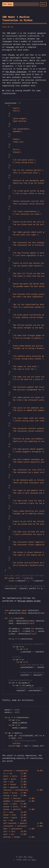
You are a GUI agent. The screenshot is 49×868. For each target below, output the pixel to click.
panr (34, 860)
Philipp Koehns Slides (29, 601)
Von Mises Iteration (16, 72)
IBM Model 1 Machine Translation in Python (17, 19)
